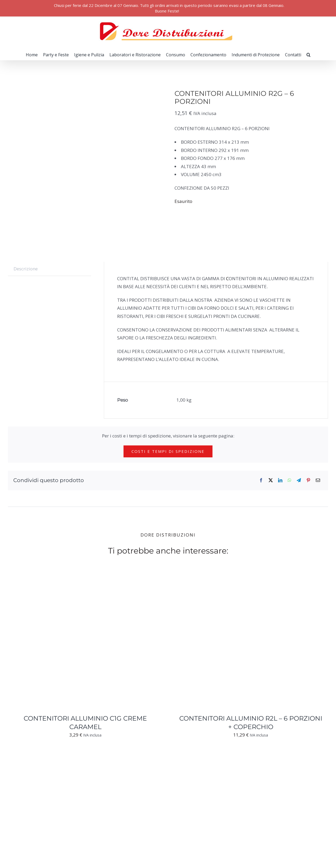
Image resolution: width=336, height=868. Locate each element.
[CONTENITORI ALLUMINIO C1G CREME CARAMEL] (74, 580)
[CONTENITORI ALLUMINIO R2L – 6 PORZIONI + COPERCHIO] (240, 580)
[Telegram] (299, 480)
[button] (309, 55)
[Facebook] (261, 480)
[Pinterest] (308, 480)
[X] (271, 480)
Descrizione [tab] (26, 269)
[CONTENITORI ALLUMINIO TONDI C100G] (74, 757)
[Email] (318, 480)
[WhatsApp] (290, 480)
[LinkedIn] (280, 480)
